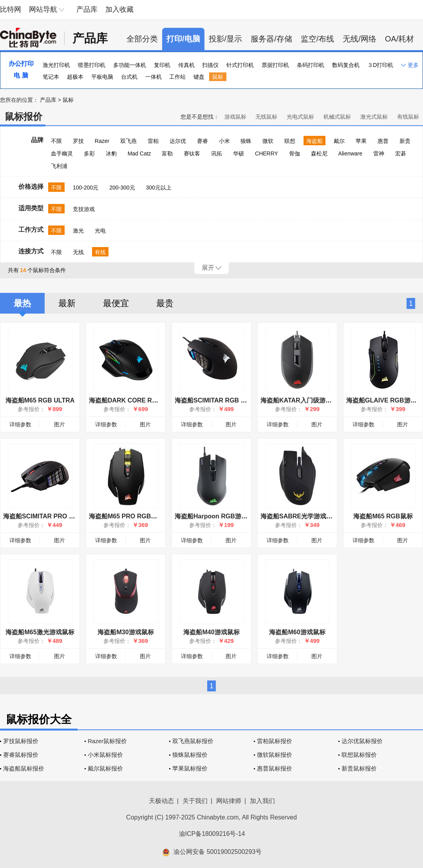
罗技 (78, 141)
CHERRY (267, 153)
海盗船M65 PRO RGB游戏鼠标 (132, 516)
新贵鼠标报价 (359, 768)
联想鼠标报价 (359, 755)
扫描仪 (210, 65)
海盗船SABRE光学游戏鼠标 (300, 516)
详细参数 (20, 424)
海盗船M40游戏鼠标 (211, 632)
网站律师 (229, 801)
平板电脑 (102, 77)
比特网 (11, 9)
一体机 (154, 77)
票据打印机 (275, 65)
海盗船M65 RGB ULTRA (40, 400)
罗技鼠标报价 (21, 741)
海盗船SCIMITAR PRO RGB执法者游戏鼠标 (65, 516)
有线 (100, 252)
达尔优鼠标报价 (362, 741)
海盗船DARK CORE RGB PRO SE (138, 400)
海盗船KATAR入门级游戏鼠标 (302, 400)
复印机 (162, 65)
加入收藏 (119, 9)
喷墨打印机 (92, 65)
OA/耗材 (399, 39)
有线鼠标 (408, 117)
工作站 (177, 77)
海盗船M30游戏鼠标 (126, 632)
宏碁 (401, 153)
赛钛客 (192, 153)
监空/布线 (318, 39)
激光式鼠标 (374, 117)
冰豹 (111, 153)
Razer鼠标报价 (107, 741)
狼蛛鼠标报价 (190, 755)
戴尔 (339, 141)
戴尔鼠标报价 (105, 768)
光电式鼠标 (300, 117)
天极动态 (161, 801)
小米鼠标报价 (105, 755)
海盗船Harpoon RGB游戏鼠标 (217, 516)
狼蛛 (246, 141)
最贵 (165, 303)
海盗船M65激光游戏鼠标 (40, 632)
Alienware (350, 153)
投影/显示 (226, 39)
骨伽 (295, 153)
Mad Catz (139, 153)
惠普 (383, 141)
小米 (224, 141)
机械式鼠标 (337, 117)
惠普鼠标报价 (275, 768)
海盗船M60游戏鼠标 (297, 632)
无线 (78, 252)
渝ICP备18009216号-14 (212, 834)
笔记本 (51, 77)
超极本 (75, 77)
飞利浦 (59, 166)
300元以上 (158, 188)
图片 (60, 424)
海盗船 (315, 141)
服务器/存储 (271, 39)
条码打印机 (311, 65)
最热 (22, 303)
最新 (67, 303)
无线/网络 (360, 39)
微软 (268, 141)
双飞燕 (128, 141)
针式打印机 (240, 65)
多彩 (89, 153)
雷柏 (153, 141)
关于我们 (195, 801)
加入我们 (262, 801)
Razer (102, 141)
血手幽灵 (62, 153)
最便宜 (116, 303)
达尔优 (178, 141)
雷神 (379, 153)
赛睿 (202, 141)
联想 (290, 141)
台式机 (129, 77)
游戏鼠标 (235, 117)
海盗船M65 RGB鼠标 (383, 516)
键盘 (199, 77)
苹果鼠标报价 (190, 768)
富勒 (167, 153)
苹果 (361, 141)
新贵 (405, 141)
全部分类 (142, 39)
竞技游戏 (84, 209)
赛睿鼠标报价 (21, 755)
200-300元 (122, 188)
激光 (78, 231)
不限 (56, 141)
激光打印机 (56, 65)
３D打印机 (380, 65)
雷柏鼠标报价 (275, 741)
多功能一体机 (130, 65)
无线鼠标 (266, 117)
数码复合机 (346, 65)
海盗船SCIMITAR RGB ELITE (217, 400)
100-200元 (86, 188)
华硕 (239, 153)
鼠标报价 (23, 116)
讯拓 (217, 153)
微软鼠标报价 (275, 755)
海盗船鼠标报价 (24, 768)
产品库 (87, 9)
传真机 (186, 65)
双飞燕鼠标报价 (193, 741)
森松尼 (319, 153)
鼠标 (218, 77)
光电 (100, 231)
